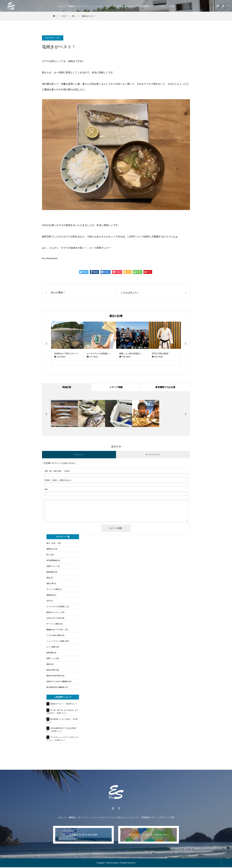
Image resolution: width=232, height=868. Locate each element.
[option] (67, 343)
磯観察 (72, 6)
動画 (48, 665)
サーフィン (83, 6)
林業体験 (50, 653)
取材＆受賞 (51, 671)
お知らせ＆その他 (54, 619)
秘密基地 (50, 596)
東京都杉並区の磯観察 (55, 688)
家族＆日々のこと (54, 613)
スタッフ (61, 6)
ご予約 (171, 6)
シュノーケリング (100, 6)
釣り (59, 38)
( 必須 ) (57, 472)
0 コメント (79, 455)
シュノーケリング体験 (55, 642)
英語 (48, 578)
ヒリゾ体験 (51, 648)
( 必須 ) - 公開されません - (59, 481)
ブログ (162, 6)
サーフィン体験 (53, 625)
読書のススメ (52, 567)
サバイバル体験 (53, 590)
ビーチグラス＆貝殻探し (56, 607)
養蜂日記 (50, 550)
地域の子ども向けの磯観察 (57, 682)
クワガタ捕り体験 (54, 636)
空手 (48, 602)
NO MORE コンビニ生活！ (61, 720)
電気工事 (50, 584)
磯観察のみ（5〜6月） (55, 630)
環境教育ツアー (148, 6)
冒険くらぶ (51, 659)
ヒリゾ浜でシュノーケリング (125, 6)
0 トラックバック (153, 455)
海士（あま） (52, 544)
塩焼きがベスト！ (57, 705)
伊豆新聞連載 (52, 561)
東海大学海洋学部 (54, 676)
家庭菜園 (50, 573)
